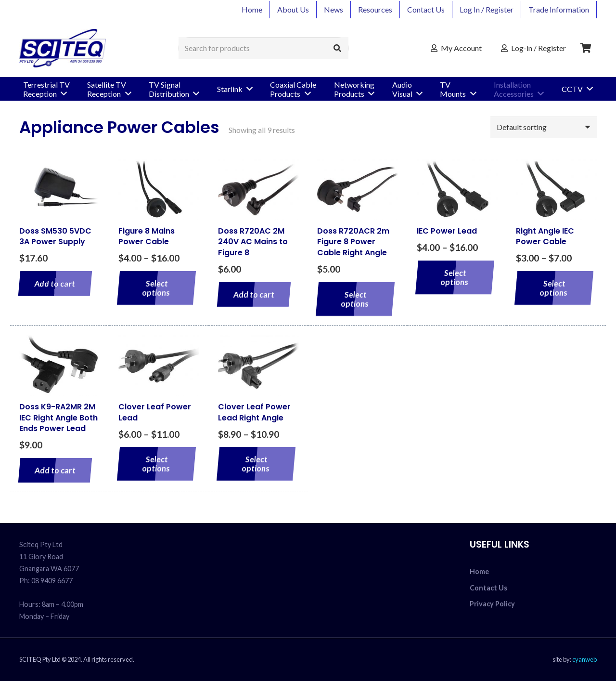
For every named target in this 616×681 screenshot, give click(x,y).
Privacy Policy (492, 604)
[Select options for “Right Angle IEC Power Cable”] (554, 288)
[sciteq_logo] (63, 48)
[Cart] (586, 48)
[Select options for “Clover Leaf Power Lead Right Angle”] (256, 464)
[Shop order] (544, 127)
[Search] (338, 48)
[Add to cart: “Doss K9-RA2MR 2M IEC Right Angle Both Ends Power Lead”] (55, 470)
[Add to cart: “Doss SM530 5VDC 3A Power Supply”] (55, 283)
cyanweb (584, 659)
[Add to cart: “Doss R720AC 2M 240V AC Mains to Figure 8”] (254, 295)
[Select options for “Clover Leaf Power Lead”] (157, 464)
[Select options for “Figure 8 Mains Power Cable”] (157, 288)
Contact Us (488, 588)
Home (479, 571)
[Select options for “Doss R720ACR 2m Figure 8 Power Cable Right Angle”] (355, 299)
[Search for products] (263, 48)
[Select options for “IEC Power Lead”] (455, 277)
